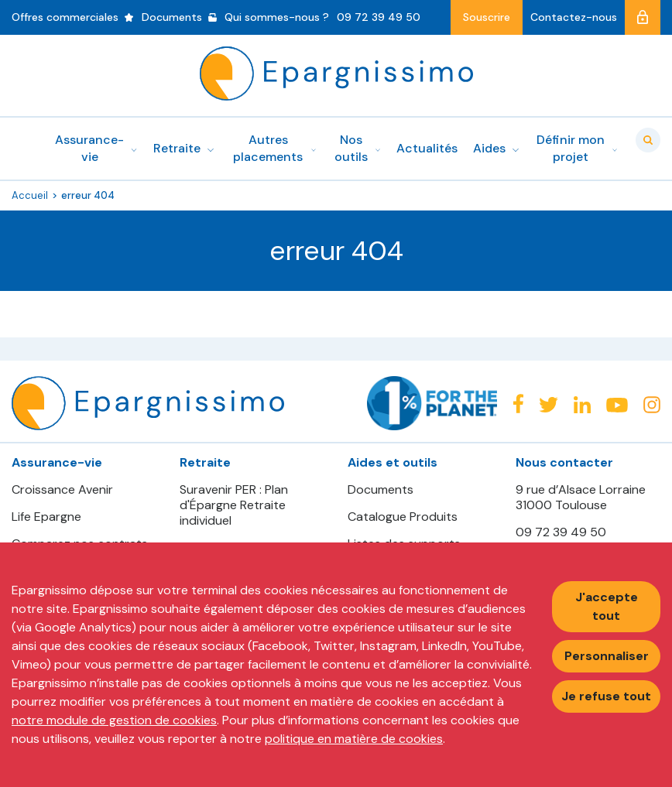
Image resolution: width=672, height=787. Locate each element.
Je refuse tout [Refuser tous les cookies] (606, 696)
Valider (648, 140)
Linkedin (582, 405)
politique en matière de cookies (354, 739)
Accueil (30, 195)
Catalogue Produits (403, 517)
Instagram (652, 405)
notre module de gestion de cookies (114, 720)
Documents (381, 490)
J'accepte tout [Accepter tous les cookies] (607, 606)
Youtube (617, 405)
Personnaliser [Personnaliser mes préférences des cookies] (607, 656)
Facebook (518, 404)
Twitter (549, 405)
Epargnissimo (336, 74)
